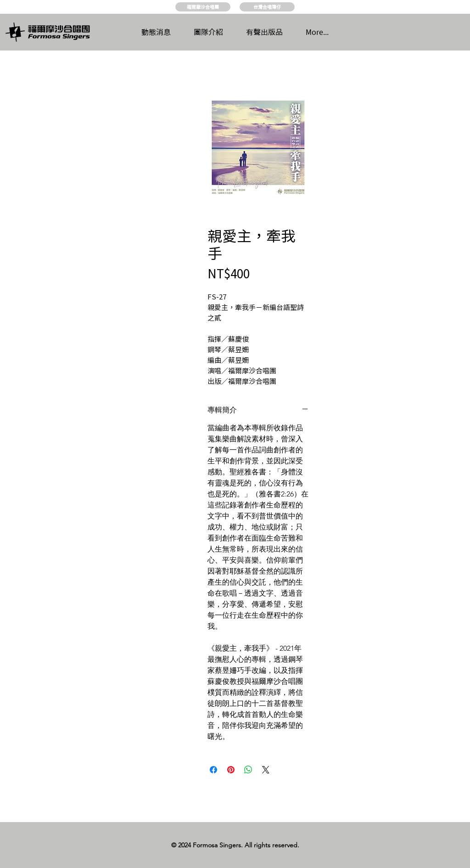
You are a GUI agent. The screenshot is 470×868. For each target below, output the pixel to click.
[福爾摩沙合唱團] (203, 7)
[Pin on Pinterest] (231, 770)
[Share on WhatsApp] (248, 770)
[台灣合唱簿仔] (267, 7)
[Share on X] (266, 770)
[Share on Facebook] (213, 770)
